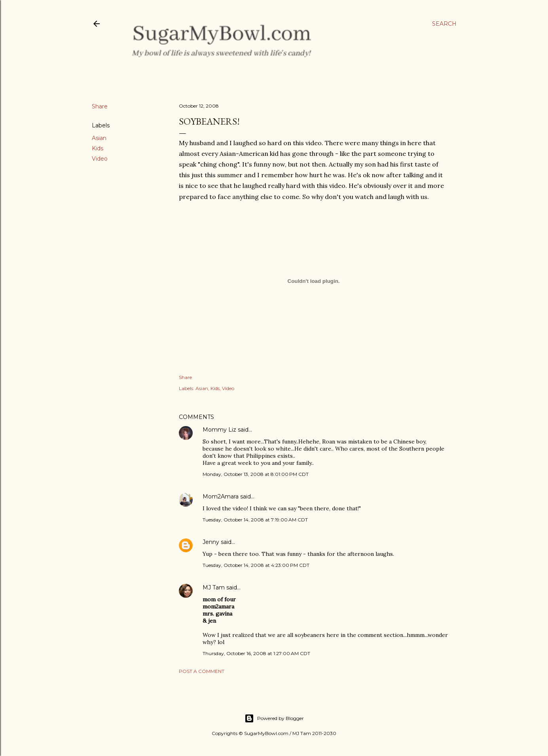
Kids (98, 148)
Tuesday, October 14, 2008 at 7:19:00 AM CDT (255, 520)
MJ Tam (214, 587)
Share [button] (100, 106)
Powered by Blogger (274, 718)
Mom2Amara (221, 496)
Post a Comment (202, 671)
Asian (99, 138)
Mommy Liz (219, 430)
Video (100, 159)
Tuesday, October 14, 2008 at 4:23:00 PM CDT (256, 565)
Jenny (211, 542)
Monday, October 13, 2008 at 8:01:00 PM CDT (256, 474)
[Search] (444, 24)
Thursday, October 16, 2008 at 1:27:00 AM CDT (256, 653)
